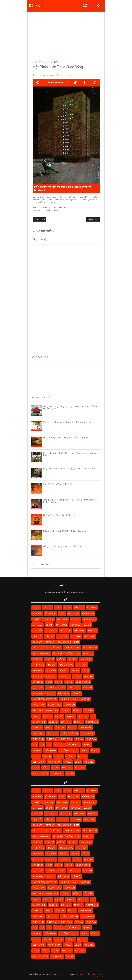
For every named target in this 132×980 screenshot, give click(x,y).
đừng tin (58, 653)
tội (49, 745)
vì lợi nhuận (54, 762)
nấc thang (64, 693)
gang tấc (37, 659)
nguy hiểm (70, 705)
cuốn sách (65, 631)
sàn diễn (70, 716)
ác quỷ (36, 608)
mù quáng (38, 693)
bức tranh (73, 613)
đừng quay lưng (41, 653)
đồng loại (89, 636)
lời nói (69, 682)
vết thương (39, 762)
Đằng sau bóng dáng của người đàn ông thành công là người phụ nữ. (71, 407)
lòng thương (83, 682)
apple (58, 608)
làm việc (88, 676)
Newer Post (39, 219)
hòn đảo (64, 671)
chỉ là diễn (62, 619)
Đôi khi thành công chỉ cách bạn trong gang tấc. (67, 422)
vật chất (82, 756)
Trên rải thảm (73, 745)
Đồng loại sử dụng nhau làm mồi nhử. (62, 546)
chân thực (48, 619)
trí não (87, 745)
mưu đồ (51, 693)
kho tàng (51, 676)
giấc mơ (50, 659)
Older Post (93, 219)
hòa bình (51, 671)
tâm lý (48, 728)
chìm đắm (38, 625)
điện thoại (63, 636)
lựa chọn (38, 688)
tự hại (84, 750)
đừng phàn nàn (72, 648)
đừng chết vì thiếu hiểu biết (47, 648)
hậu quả (52, 665)
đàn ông (93, 631)
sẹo (93, 716)
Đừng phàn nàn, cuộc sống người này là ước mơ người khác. (70, 454)
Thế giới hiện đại (70, 733)
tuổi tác (59, 756)
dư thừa (50, 642)
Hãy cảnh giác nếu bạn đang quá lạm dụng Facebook (70, 469)
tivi (42, 745)
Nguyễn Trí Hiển (46, 75)
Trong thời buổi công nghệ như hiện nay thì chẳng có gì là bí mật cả (71, 501)
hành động (86, 659)
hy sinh (75, 671)
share (98, 6)
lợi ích (59, 682)
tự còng (64, 750)
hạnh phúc (38, 665)
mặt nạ (61, 688)
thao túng (38, 733)
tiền (35, 745)
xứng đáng (57, 773)
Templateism (82, 974)
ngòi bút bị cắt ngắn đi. (45, 699)
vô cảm (68, 762)
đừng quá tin (90, 648)
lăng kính (38, 682)
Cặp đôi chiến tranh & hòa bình (59, 484)
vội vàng (89, 762)
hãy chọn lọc (66, 665)
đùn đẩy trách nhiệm (68, 642)
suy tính (78, 722)
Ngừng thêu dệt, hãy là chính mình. (61, 515)
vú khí (36, 768)
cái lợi (36, 619)
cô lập (49, 625)
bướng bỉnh (88, 613)
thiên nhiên (87, 733)
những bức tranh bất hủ (45, 710)
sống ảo (53, 722)
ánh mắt (47, 608)
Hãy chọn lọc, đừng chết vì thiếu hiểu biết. (65, 531)
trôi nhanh (50, 750)
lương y (50, 688)
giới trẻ (61, 659)
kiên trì (77, 676)
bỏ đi (62, 613)
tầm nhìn (60, 728)
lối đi (49, 682)
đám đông (79, 631)
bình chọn (50, 613)
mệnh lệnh (74, 688)
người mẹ (84, 699)
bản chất (79, 608)
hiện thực (52, 62)
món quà (87, 688)
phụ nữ (59, 716)
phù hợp (47, 716)
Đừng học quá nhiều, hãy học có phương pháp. (66, 438)
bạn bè (68, 608)
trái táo (58, 745)
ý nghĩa (70, 773)
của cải (87, 625)
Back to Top (99, 977)
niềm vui (65, 710)
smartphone (39, 722)
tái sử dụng (92, 722)
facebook (88, 653)
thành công (85, 728)
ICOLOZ (35, 6)
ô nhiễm (89, 710)
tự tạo (36, 756)
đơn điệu (76, 636)
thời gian (91, 739)
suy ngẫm (66, 722)
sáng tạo (83, 716)
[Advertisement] (81, 34)
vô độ (78, 762)
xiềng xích (80, 768)
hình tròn (38, 671)
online (36, 716)
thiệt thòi (52, 739)
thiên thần (38, 739)
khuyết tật (64, 676)
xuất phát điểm (40, 773)
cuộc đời (37, 631)
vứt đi (45, 768)
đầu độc (50, 636)
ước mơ (71, 756)
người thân (39, 705)
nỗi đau (77, 710)
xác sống (67, 768)
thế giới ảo (53, 733)
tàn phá (72, 728)
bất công (92, 608)
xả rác (55, 768)
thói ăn (79, 739)
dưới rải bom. (73, 653)
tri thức (37, 750)
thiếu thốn (66, 739)
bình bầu (37, 613)
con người (61, 625)
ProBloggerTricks (96, 974)
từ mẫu (95, 750)
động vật (37, 642)
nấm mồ (76, 693)
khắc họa (37, 676)
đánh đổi (37, 636)
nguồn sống (54, 705)
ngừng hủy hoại (68, 699)
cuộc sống (51, 631)
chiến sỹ (75, 619)
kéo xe (86, 671)
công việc (75, 625)
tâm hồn (37, 728)
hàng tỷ (72, 659)
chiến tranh (89, 619)
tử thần (47, 756)
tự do (75, 750)
